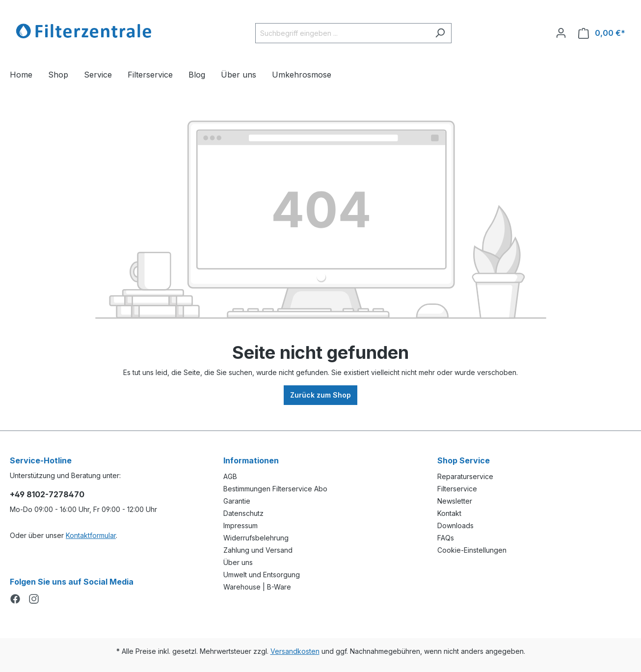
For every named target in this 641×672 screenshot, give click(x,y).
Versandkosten (295, 651)
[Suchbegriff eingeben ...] (342, 33)
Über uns (238, 562)
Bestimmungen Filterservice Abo (275, 489)
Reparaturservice (465, 476)
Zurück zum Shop (320, 395)
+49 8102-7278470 (47, 494)
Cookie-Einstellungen (472, 550)
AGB (230, 476)
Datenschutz (243, 513)
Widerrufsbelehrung (256, 538)
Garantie (237, 501)
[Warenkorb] (602, 33)
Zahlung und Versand (258, 550)
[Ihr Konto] (561, 33)
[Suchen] (440, 33)
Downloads (455, 525)
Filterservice (457, 489)
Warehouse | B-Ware (257, 587)
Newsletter (455, 501)
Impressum (240, 525)
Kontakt (449, 513)
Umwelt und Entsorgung (262, 575)
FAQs (446, 538)
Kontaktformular (91, 535)
